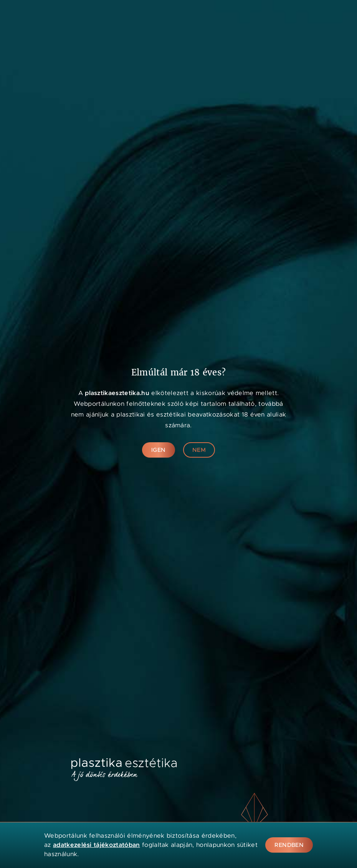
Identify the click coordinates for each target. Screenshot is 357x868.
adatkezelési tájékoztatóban (97, 845)
